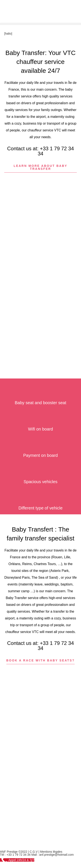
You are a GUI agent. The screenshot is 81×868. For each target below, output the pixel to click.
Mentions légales (51, 852)
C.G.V (34, 852)
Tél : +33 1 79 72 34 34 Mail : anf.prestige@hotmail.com (37, 855)
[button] (40, 24)
